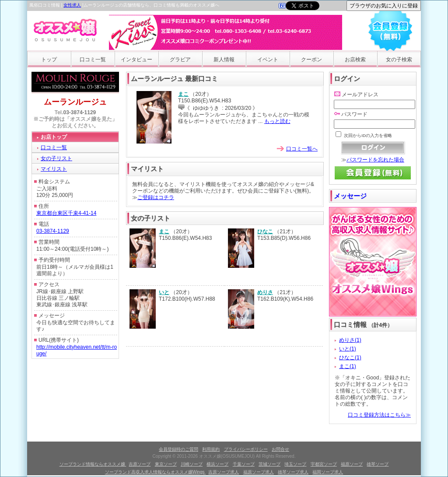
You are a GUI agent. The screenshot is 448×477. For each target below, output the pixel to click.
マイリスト (54, 169)
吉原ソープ (140, 464)
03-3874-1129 (80, 112)
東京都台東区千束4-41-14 (66, 213)
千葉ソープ (244, 464)
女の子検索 (399, 60)
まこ (183, 94)
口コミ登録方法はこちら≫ (379, 415)
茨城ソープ (269, 464)
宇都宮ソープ (324, 464)
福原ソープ (352, 464)
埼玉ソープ (295, 464)
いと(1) (348, 349)
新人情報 (224, 60)
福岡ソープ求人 (328, 472)
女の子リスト (56, 158)
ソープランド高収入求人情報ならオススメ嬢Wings (156, 472)
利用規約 (211, 449)
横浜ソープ (217, 464)
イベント (268, 60)
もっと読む (277, 121)
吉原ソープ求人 (224, 472)
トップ (49, 60)
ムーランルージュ (75, 102)
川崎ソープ (192, 464)
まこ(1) (348, 366)
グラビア (180, 60)
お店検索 (355, 60)
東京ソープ (166, 464)
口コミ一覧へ (302, 149)
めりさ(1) (350, 340)
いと (164, 292)
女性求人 (72, 5)
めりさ (265, 292)
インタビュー (136, 60)
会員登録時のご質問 (178, 449)
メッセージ (350, 196)
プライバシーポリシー (246, 449)
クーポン (311, 60)
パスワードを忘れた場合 (375, 160)
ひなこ (265, 231)
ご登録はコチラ (156, 197)
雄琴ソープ (378, 464)
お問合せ (280, 449)
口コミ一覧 (93, 60)
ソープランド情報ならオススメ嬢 (93, 464)
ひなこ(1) (350, 358)
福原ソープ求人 (259, 472)
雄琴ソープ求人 (293, 472)
